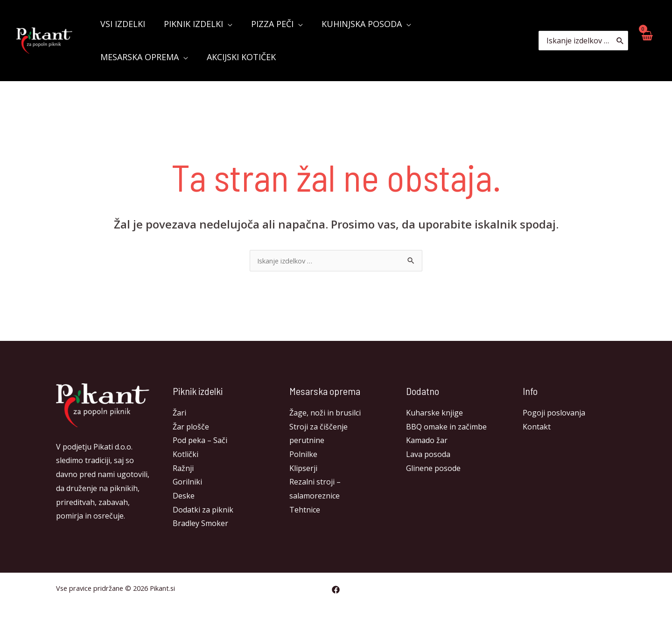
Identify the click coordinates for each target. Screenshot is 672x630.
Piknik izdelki (191, 24)
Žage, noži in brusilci (325, 414)
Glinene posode (433, 469)
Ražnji (183, 469)
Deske (184, 497)
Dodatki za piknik (203, 511)
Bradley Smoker (200, 524)
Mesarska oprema (461, 24)
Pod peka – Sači (200, 441)
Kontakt (537, 428)
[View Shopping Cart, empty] (647, 40)
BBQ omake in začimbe (446, 428)
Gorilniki (187, 483)
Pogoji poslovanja (554, 414)
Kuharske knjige (434, 414)
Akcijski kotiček (134, 57)
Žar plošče (191, 428)
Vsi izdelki (122, 24)
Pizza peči (268, 24)
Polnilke (303, 455)
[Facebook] (336, 591)
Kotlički (185, 455)
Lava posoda (428, 455)
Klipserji (303, 469)
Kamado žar (427, 441)
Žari (179, 414)
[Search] (621, 41)
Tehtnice (305, 511)
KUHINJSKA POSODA (355, 24)
